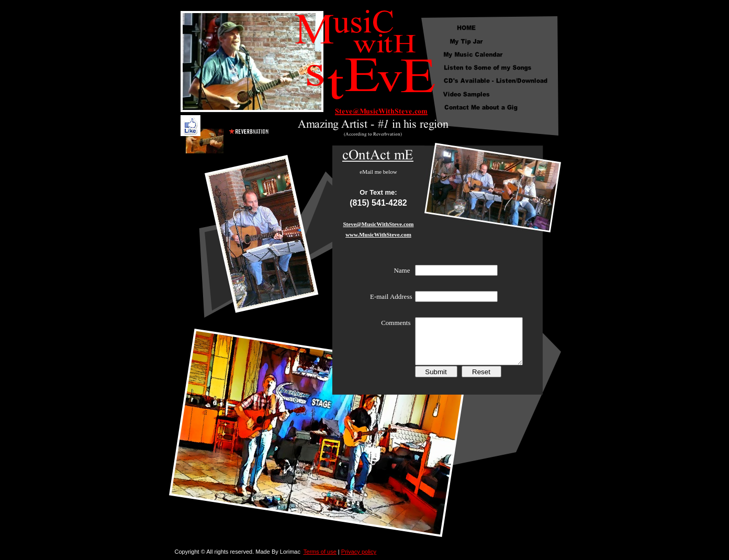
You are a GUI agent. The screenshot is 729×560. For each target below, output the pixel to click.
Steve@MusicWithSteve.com (379, 224)
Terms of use (320, 552)
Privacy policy (359, 552)
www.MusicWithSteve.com (378, 234)
